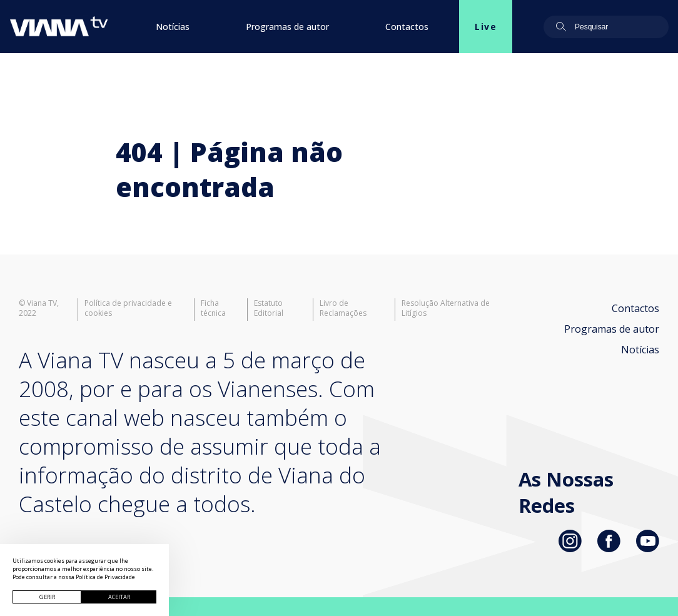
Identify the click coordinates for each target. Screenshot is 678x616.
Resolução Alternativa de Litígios (446, 308)
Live (486, 27)
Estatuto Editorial (269, 308)
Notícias (173, 27)
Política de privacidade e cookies (128, 308)
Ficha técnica (213, 308)
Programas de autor (287, 27)
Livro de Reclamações (343, 308)
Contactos (407, 27)
